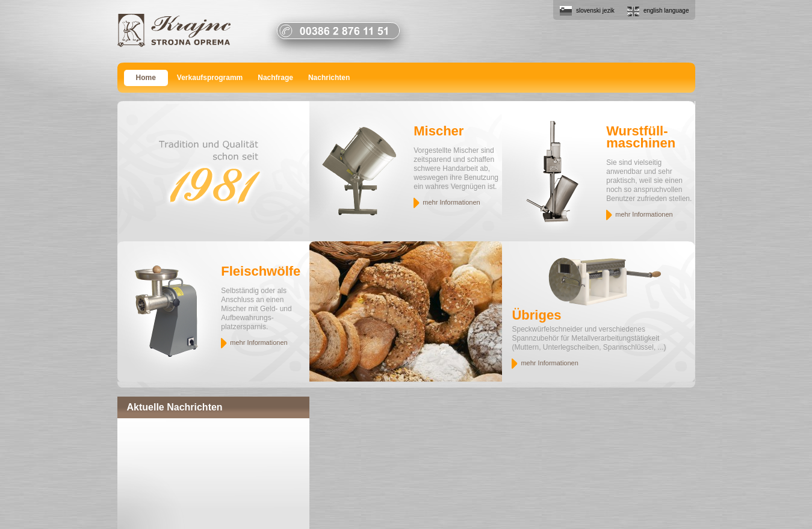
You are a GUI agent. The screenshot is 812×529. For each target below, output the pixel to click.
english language (666, 11)
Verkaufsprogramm (210, 78)
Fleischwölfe (261, 271)
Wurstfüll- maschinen (641, 137)
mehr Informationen (451, 202)
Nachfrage (275, 78)
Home (146, 78)
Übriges (536, 315)
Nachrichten (329, 78)
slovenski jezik (595, 11)
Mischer (439, 131)
